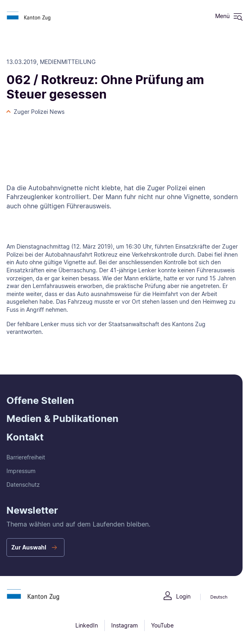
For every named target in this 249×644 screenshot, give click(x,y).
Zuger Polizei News (39, 112)
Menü (222, 16)
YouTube (162, 625)
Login (183, 596)
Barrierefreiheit (26, 457)
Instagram (124, 625)
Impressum (21, 471)
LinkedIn (87, 625)
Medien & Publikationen (62, 419)
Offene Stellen (40, 400)
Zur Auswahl (29, 547)
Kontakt (25, 437)
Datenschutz (23, 485)
